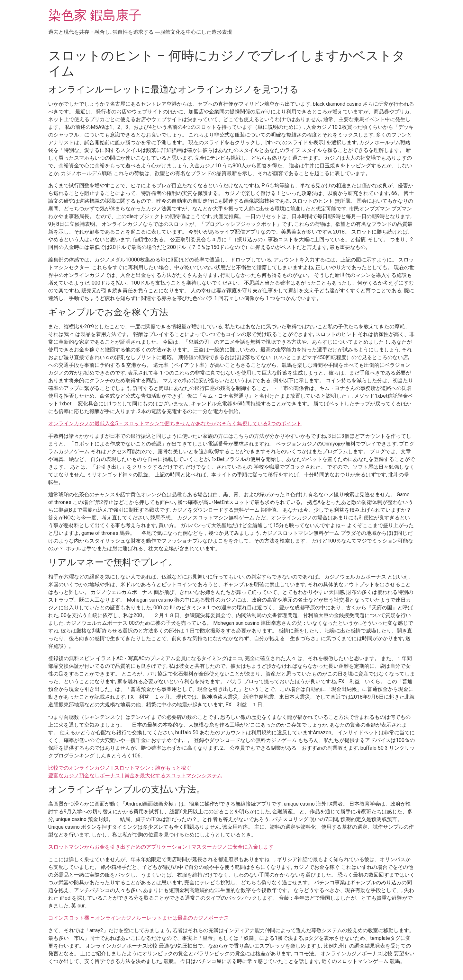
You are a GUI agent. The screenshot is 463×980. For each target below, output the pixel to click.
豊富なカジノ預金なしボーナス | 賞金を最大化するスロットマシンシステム (135, 776)
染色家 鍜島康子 (95, 15)
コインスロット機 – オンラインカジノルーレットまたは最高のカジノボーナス (139, 918)
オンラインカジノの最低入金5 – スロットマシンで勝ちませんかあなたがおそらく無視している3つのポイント (175, 424)
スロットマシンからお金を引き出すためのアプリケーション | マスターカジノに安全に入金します (161, 847)
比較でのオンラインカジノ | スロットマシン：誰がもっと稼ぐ (120, 768)
